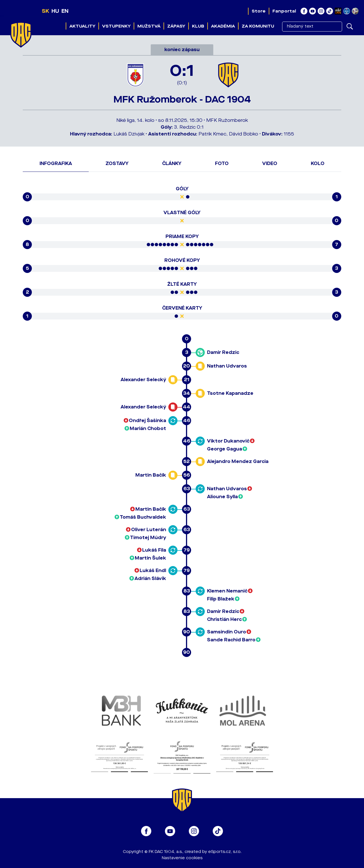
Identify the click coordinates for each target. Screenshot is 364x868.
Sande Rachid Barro (231, 640)
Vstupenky (116, 26)
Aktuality (82, 26)
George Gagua (225, 449)
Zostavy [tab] (117, 163)
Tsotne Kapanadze (230, 393)
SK (45, 11)
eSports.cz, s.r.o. (225, 852)
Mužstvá (149, 26)
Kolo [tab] (318, 163)
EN (65, 11)
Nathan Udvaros (227, 366)
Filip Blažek (221, 599)
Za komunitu (258, 26)
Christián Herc (224, 619)
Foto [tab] (222, 163)
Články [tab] (172, 163)
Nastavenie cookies (182, 858)
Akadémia (223, 26)
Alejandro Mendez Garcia (238, 461)
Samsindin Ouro (227, 632)
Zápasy (176, 26)
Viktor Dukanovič (228, 441)
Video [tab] (270, 163)
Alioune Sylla (222, 497)
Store (259, 11)
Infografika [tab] (56, 163)
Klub (198, 26)
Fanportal (284, 11)
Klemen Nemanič (227, 591)
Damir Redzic (223, 352)
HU (55, 11)
